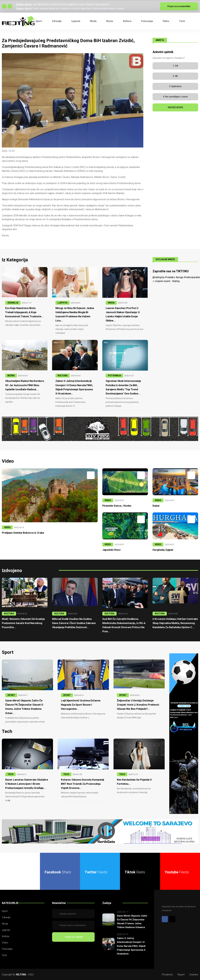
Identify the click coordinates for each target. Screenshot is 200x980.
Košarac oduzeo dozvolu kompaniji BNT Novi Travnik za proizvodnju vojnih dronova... (82, 783)
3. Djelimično (175, 86)
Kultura (127, 21)
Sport (39, 21)
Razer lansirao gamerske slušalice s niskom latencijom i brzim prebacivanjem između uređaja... (27, 783)
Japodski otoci (111, 550)
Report (181, 974)
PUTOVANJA (114, 376)
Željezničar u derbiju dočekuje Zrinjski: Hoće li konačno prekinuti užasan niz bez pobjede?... (138, 704)
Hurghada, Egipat (163, 550)
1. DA (175, 66)
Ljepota (76, 21)
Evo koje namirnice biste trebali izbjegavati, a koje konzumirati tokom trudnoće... (24, 312)
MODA (111, 303)
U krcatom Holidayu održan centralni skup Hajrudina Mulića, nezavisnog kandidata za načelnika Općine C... (175, 623)
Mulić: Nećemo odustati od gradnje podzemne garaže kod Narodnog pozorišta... (23, 623)
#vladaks (170, 277)
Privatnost (167, 974)
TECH (10, 774)
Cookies (194, 974)
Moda (93, 21)
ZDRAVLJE (13, 303)
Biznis (110, 21)
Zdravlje (57, 21)
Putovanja (147, 21)
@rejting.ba (158, 277)
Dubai (156, 506)
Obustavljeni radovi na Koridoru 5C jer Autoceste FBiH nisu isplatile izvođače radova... (25, 385)
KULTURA (63, 376)
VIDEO (7, 527)
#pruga (179, 277)
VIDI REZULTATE (175, 107)
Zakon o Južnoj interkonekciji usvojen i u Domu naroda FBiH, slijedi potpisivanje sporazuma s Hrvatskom (131, 946)
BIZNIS (11, 376)
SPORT (11, 695)
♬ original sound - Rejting (166, 281)
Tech (182, 21)
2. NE (175, 76)
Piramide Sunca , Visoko (117, 506)
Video (166, 21)
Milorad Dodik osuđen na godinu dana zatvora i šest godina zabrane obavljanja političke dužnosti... (74, 623)
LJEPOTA (63, 303)
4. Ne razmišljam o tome (175, 97)
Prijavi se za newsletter (179, 6)
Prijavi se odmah (73, 937)
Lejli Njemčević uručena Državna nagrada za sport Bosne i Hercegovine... (81, 704)
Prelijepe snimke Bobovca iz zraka (23, 533)
